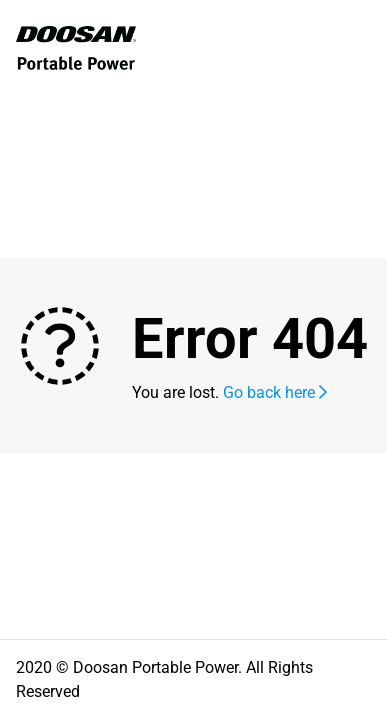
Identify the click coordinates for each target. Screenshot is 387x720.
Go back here (275, 392)
